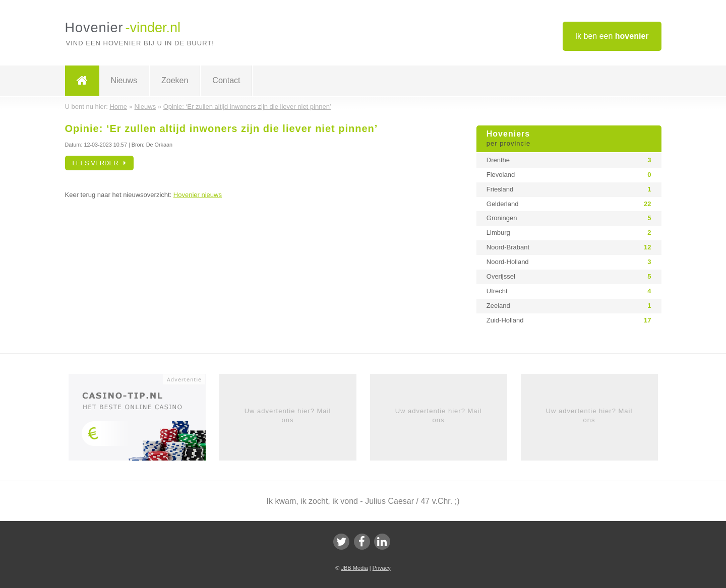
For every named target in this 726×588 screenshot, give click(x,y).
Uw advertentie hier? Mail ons (288, 415)
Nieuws (124, 80)
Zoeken (175, 80)
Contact (226, 80)
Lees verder (100, 163)
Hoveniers (569, 139)
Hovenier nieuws (198, 195)
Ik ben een (612, 36)
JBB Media (354, 568)
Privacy (382, 568)
